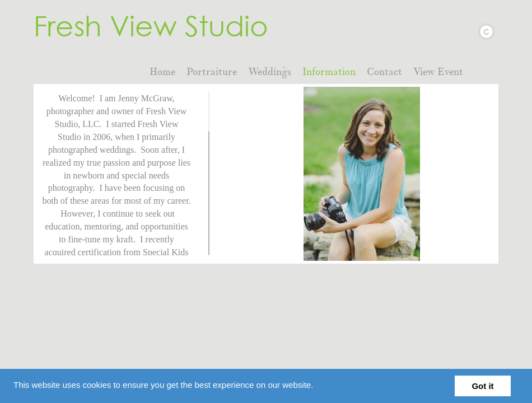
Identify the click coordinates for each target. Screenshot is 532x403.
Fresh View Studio (151, 25)
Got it (482, 386)
